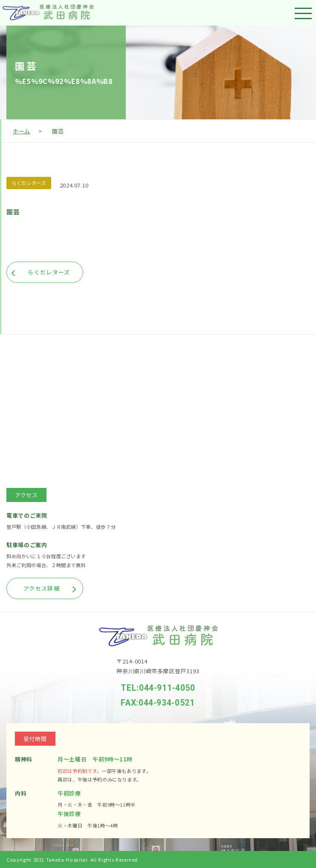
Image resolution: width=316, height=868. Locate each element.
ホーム (22, 131)
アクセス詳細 (42, 588)
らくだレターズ (29, 183)
